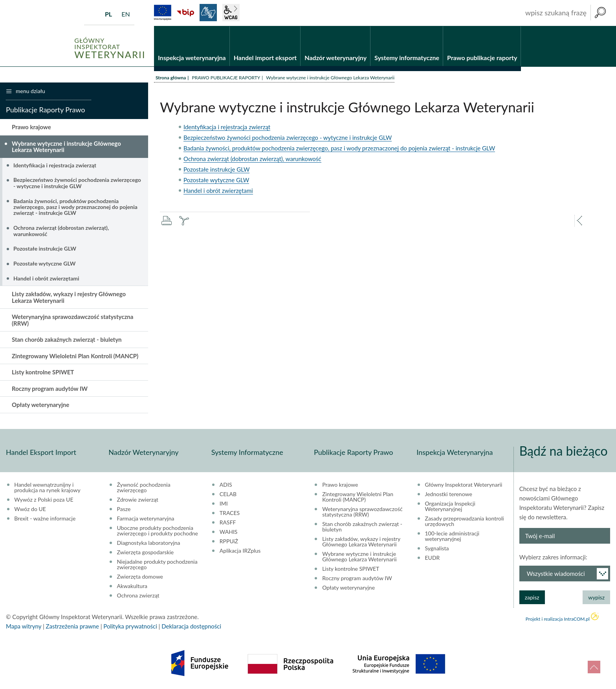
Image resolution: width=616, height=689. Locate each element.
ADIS (226, 485)
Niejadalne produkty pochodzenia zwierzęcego (157, 564)
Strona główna (171, 78)
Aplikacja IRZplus (240, 551)
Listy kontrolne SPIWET (43, 372)
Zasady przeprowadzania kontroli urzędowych (465, 521)
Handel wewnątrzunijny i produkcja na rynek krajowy (47, 487)
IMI (224, 504)
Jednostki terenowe (449, 494)
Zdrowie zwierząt (138, 500)
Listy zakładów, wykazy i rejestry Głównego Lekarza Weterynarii (69, 298)
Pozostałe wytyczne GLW (216, 180)
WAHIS (229, 532)
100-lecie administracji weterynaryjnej (452, 536)
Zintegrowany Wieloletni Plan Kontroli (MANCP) (75, 356)
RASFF (228, 522)
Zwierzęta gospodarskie (146, 552)
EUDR (433, 558)
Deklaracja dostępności (191, 626)
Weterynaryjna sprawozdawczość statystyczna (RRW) (72, 320)
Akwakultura (132, 586)
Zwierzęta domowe (140, 577)
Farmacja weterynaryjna (146, 519)
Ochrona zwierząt (138, 596)
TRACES (230, 513)
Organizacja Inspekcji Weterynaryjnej (450, 506)
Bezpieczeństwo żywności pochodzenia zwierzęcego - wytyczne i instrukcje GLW (288, 137)
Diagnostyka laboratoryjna (149, 543)
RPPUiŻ (229, 541)
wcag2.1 (231, 13)
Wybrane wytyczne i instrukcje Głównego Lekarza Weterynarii (66, 147)
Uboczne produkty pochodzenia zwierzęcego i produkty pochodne (158, 531)
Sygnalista (437, 548)
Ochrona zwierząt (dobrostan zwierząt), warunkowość (252, 159)
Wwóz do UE (30, 509)
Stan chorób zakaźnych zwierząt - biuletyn (67, 340)
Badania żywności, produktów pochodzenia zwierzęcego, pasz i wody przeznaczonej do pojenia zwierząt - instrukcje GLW (339, 148)
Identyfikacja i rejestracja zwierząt (227, 127)
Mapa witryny (24, 626)
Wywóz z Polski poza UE (44, 500)
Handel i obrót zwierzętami (218, 191)
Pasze (124, 509)
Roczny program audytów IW (50, 388)
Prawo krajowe (31, 127)
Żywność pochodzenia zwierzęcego (144, 487)
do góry (594, 667)
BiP (185, 13)
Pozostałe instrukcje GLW (216, 169)
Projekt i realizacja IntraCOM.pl (558, 619)
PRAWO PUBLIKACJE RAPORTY (226, 78)
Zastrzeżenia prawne (72, 626)
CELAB (228, 494)
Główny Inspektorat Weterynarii (464, 485)
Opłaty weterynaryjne (40, 405)
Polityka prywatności (130, 626)
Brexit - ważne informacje (45, 519)
